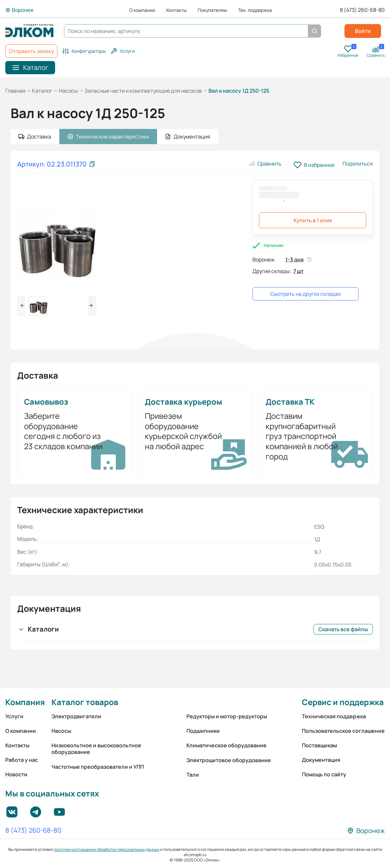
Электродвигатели (76, 716)
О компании (142, 10)
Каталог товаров (85, 702)
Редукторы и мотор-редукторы (227, 716)
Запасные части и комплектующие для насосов (143, 91)
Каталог (42, 91)
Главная (15, 91)
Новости (16, 774)
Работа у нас (22, 760)
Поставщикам (319, 745)
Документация (321, 760)
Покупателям (212, 10)
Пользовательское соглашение (343, 731)
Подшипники (203, 731)
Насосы (68, 91)
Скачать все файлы (343, 629)
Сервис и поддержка (343, 702)
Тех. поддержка (255, 10)
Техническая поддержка (334, 716)
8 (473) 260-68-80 (362, 10)
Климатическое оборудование (227, 745)
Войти (363, 31)
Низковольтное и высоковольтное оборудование (96, 749)
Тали (193, 775)
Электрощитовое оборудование (229, 760)
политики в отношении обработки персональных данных (107, 849)
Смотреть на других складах (306, 294)
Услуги (14, 716)
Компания (25, 702)
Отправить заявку (31, 51)
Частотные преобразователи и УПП (98, 767)
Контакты (176, 10)
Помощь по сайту (324, 774)
